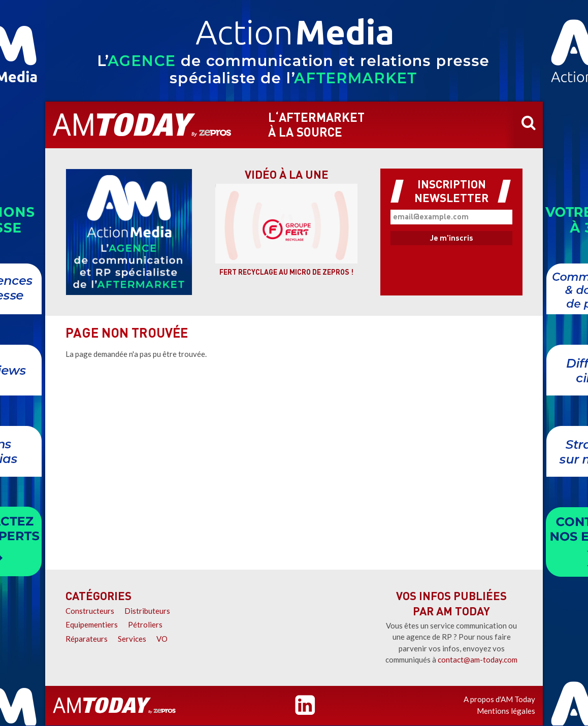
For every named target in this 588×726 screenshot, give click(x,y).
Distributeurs (147, 611)
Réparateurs (87, 639)
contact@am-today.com (478, 659)
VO (162, 639)
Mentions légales (506, 711)
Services (132, 639)
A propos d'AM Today (499, 699)
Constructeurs (90, 611)
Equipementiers (92, 624)
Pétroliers (145, 624)
